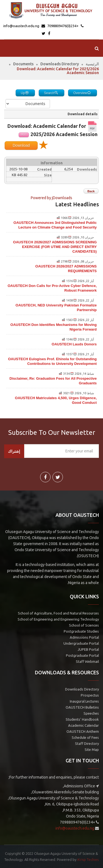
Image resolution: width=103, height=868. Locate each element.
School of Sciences (84, 625)
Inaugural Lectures (84, 701)
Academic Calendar (83, 725)
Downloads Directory (60, 64)
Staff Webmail (87, 661)
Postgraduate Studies (81, 631)
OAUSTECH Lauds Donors (74, 344)
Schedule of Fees (85, 737)
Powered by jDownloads (51, 198)
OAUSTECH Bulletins (82, 707)
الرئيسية (92, 64)
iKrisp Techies (88, 859)
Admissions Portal (84, 637)
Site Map (92, 749)
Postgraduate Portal (82, 655)
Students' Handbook (82, 719)
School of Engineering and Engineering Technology (58, 619)
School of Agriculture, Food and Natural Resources (58, 613)
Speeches (91, 713)
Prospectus (90, 695)
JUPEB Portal (88, 649)
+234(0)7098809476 (63, 26)
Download (21, 145)
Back (91, 191)
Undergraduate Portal (81, 643)
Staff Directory (87, 743)
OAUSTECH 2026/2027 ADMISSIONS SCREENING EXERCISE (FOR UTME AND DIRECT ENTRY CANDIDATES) (55, 247)
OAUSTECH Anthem (83, 731)
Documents (23, 64)
